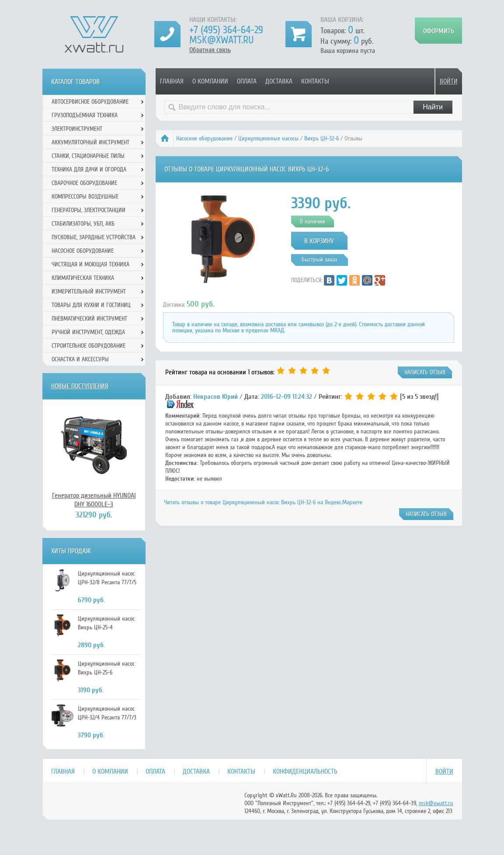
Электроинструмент (77, 129)
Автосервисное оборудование (90, 102)
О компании (210, 81)
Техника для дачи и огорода (89, 169)
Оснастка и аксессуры (80, 359)
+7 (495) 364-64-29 (226, 30)
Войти (449, 81)
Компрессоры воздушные (85, 197)
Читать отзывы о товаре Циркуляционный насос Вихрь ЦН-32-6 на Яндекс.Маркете (263, 502)
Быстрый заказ (319, 260)
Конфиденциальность (305, 771)
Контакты (315, 81)
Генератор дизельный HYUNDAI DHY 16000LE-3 (94, 500)
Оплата (247, 81)
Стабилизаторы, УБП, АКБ (83, 224)
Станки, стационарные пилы (88, 156)
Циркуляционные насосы (268, 138)
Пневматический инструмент (89, 319)
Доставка (279, 81)
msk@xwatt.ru (221, 40)
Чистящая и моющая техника (90, 264)
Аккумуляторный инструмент (90, 142)
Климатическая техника (83, 278)
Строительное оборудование (89, 346)
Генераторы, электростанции (89, 210)
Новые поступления (80, 386)
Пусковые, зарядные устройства (94, 237)
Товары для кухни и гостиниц (91, 305)
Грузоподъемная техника (85, 115)
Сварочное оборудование (84, 183)
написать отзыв (425, 372)
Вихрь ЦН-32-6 (322, 138)
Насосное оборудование (204, 138)
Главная (172, 81)
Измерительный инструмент (89, 291)
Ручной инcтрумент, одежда (88, 332)
